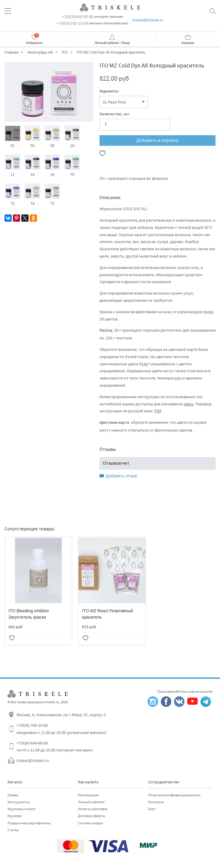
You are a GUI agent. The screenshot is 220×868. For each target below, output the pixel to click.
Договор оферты (92, 816)
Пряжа (13, 795)
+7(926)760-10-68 (73, 23)
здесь (189, 404)
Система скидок (90, 823)
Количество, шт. (115, 114)
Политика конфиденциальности (174, 795)
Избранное (34, 43)
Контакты (156, 802)
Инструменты (19, 802)
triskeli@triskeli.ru (148, 20)
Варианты (109, 92)
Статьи (13, 830)
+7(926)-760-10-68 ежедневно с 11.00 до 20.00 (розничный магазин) (61, 729)
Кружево (15, 816)
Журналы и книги (21, 809)
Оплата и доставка (93, 809)
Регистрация (88, 795)
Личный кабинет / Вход (112, 43)
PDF (158, 411)
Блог (152, 809)
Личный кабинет (91, 802)
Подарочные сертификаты (29, 823)
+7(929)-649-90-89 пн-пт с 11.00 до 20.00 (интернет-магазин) (55, 747)
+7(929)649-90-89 (77, 17)
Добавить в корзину (157, 140)
